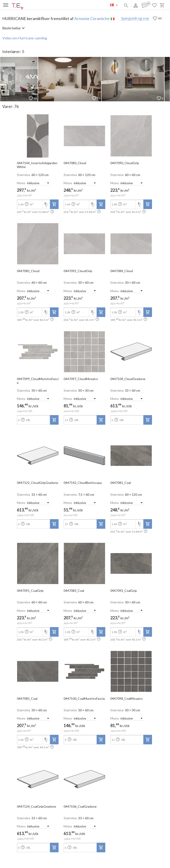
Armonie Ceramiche (92, 18)
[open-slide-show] (38, 134)
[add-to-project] (54, 204)
